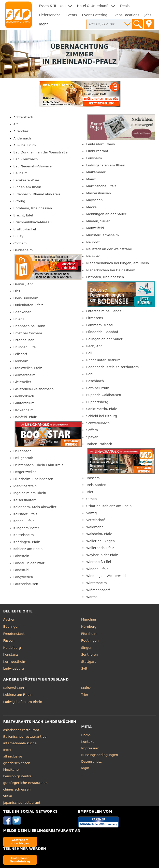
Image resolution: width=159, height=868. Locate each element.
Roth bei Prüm (98, 388)
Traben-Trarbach (99, 444)
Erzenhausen (24, 340)
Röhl (90, 374)
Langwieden (23, 577)
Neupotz (93, 242)
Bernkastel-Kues (27, 180)
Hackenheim (24, 410)
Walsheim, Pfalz (99, 534)
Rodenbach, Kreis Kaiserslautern (112, 367)
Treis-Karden (96, 485)
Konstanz (11, 654)
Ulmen (91, 499)
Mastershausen (99, 193)
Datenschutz (91, 761)
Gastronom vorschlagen (20, 841)
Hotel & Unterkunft (93, 6)
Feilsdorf (20, 354)
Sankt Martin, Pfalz (102, 409)
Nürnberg (89, 627)
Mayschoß (94, 200)
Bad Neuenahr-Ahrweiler (33, 166)
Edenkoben (23, 312)
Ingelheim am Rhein (30, 493)
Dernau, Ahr (23, 284)
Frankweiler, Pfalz (28, 368)
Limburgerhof (97, 151)
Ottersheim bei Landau (105, 311)
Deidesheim (23, 250)
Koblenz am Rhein (28, 549)
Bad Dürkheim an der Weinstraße (41, 152)
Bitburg (19, 201)
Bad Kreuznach (26, 159)
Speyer (92, 437)
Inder (8, 750)
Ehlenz (19, 319)
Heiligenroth (23, 458)
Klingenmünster (26, 528)
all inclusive (13, 756)
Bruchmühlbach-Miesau (33, 222)
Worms (92, 597)
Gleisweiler (22, 382)
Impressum (90, 748)
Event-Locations (126, 15)
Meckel (92, 207)
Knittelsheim (24, 535)
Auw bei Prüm (25, 145)
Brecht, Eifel (23, 215)
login (85, 768)
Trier (90, 492)
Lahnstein (21, 556)
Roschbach (95, 381)
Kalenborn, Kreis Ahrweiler (35, 507)
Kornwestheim (15, 662)
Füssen (9, 641)
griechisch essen (17, 763)
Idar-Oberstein (25, 486)
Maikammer (96, 172)
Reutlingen (90, 641)
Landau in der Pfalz (29, 563)
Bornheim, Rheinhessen (33, 208)
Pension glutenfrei (18, 776)
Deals (125, 6)
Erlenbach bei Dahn (29, 326)
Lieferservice (50, 15)
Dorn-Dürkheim (26, 298)
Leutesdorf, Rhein (101, 144)
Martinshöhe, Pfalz (101, 186)
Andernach (22, 138)
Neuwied (93, 256)
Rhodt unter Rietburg (103, 360)
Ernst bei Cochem (28, 333)
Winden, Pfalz (97, 569)
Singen (87, 648)
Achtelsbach (23, 117)
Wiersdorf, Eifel (99, 562)
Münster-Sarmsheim (103, 235)
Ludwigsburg (14, 668)
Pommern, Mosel (100, 325)
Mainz (91, 179)
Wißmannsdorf (98, 590)
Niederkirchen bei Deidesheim (111, 270)
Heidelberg (12, 648)
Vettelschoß (96, 520)
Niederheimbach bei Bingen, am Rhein (118, 263)
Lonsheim (94, 158)
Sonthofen (89, 654)
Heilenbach (23, 451)
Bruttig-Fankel (25, 229)
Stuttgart (88, 662)
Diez (17, 291)
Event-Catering (95, 15)
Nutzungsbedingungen (100, 755)
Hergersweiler (25, 472)
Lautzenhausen (26, 584)
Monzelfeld (95, 228)
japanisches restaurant (22, 803)
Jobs (148, 15)
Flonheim (21, 361)
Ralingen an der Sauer (104, 339)
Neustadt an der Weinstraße (109, 249)
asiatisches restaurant (21, 730)
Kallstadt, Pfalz (25, 514)
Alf (16, 124)
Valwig (91, 513)
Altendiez (21, 131)
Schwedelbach (98, 423)
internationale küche (20, 743)
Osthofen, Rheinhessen (105, 277)
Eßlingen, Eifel (25, 347)
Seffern (92, 430)
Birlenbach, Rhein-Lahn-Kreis (37, 194)
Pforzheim (89, 634)
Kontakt (87, 742)
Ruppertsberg (97, 402)
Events (71, 15)
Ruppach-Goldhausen (104, 395)
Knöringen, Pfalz (27, 542)
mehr (43, 24)
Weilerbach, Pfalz (100, 548)
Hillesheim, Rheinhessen (33, 479)
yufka (8, 796)
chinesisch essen (17, 789)
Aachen (9, 619)
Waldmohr (95, 527)
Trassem (93, 478)
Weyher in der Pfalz (102, 555)
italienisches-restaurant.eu (25, 737)
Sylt (84, 668)
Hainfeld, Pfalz (25, 417)
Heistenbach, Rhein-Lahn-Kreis (38, 465)
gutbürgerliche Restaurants (26, 783)
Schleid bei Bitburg (102, 416)
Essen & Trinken (52, 6)
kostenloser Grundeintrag (20, 860)
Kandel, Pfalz (24, 521)
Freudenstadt (14, 634)
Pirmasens (95, 318)
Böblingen (11, 627)
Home (86, 735)
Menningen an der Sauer (106, 214)
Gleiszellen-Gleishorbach (34, 389)
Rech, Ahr (94, 346)
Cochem (20, 243)
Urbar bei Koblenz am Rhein (109, 506)
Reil (89, 353)
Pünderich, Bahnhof (102, 332)
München (89, 619)
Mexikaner (12, 770)
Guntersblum (24, 403)
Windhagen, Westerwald (106, 576)
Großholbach (24, 396)
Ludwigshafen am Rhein (106, 165)
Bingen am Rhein (27, 187)
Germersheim (25, 375)
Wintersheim (97, 583)
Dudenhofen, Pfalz (28, 305)
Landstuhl (21, 570)
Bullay (18, 236)
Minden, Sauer (98, 221)
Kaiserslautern (25, 500)
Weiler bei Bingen (100, 541)
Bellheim (21, 173)
